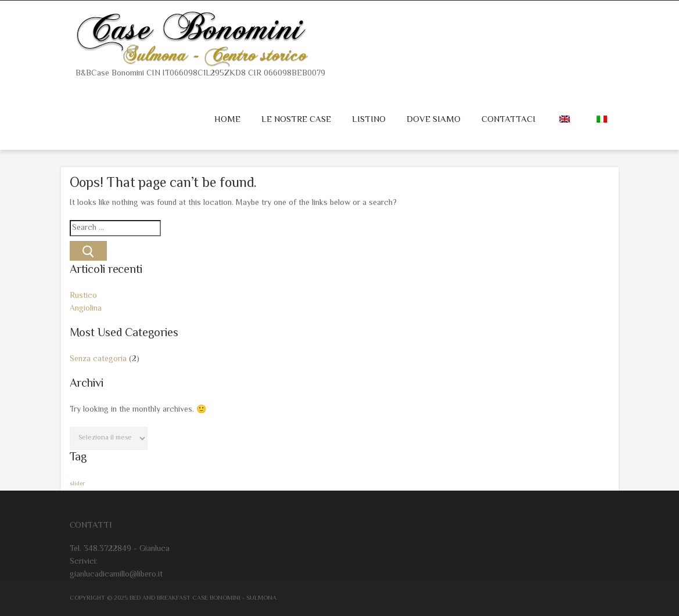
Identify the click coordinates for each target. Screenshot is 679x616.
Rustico (83, 296)
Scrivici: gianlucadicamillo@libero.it (116, 568)
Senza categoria (98, 359)
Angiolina (86, 309)
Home (227, 120)
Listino (369, 120)
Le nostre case (296, 120)
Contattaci (509, 120)
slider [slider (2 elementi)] (77, 484)
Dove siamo (434, 120)
